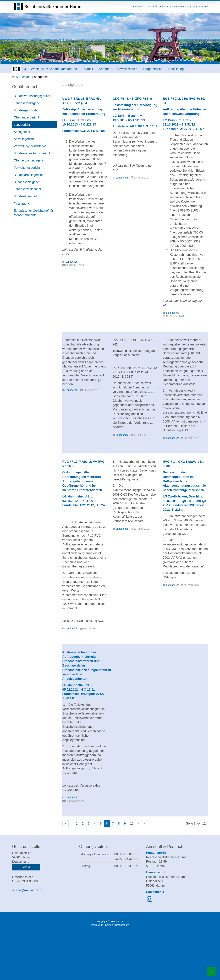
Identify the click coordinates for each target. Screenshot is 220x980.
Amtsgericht (22, 132)
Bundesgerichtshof (27, 110)
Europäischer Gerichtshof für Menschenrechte (33, 213)
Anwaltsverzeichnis (178, 6)
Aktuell (89, 69)
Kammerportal (200, 6)
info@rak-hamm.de (29, 890)
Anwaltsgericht (24, 139)
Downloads (138, 6)
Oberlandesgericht (26, 117)
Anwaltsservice (128, 69)
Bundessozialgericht (28, 182)
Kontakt (109, 925)
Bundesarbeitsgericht (28, 175)
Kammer (106, 69)
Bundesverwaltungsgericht (32, 153)
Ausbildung (177, 69)
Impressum (97, 925)
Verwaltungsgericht (27, 168)
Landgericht (22, 125)
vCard (26, 867)
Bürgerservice (154, 69)
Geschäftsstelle (156, 6)
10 (132, 824)
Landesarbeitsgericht (28, 103)
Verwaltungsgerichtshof (30, 146)
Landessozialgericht (27, 189)
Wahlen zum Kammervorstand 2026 (56, 69)
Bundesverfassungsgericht (32, 96)
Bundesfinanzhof (25, 196)
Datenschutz (122, 925)
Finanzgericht (23, 204)
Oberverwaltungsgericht (30, 160)
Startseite (22, 77)
